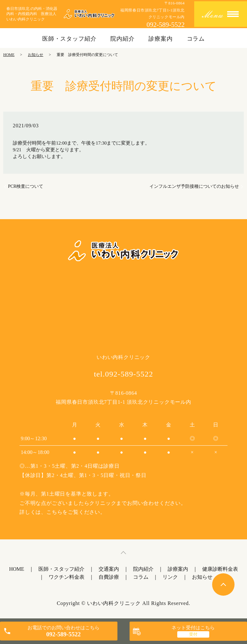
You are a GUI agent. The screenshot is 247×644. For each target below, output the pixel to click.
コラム (196, 39)
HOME (9, 55)
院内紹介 (123, 39)
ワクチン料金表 (67, 577)
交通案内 (109, 569)
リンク (170, 577)
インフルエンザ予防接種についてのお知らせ (194, 186)
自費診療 (109, 577)
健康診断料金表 (220, 569)
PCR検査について (26, 186)
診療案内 (161, 39)
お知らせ (36, 55)
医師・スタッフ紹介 (69, 39)
